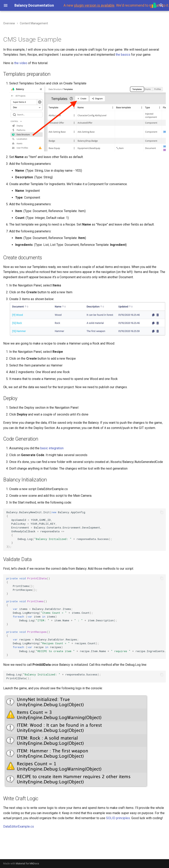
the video (21, 63)
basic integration (52, 448)
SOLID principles (118, 818)
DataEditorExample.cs (19, 826)
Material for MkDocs (27, 863)
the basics (123, 55)
